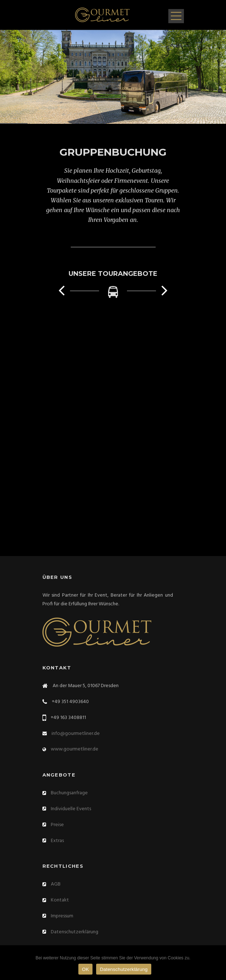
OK (85, 969)
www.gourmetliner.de (75, 749)
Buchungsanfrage (69, 793)
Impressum (62, 916)
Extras (57, 841)
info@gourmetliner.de (76, 734)
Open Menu (176, 16)
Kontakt (60, 900)
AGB (56, 884)
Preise (57, 825)
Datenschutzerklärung (75, 932)
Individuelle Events (71, 809)
